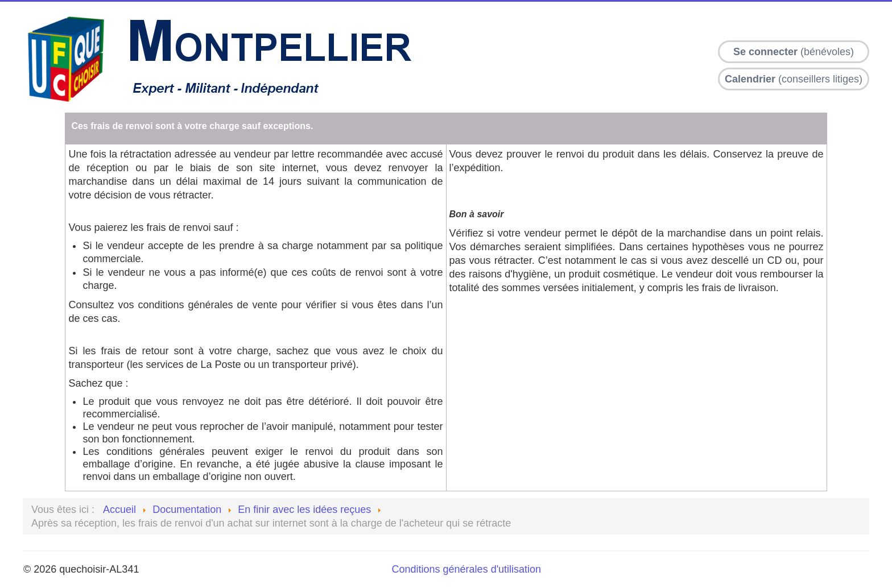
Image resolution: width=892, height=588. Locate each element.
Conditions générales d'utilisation (467, 569)
